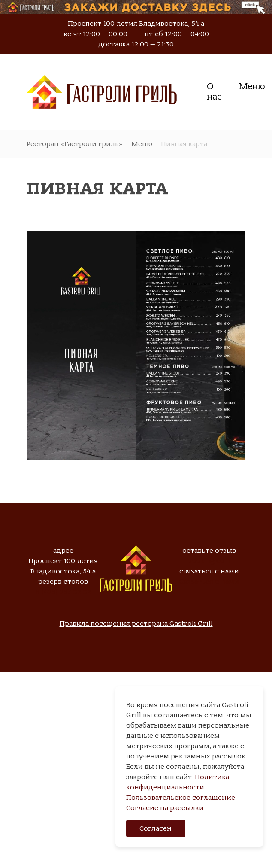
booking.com (209, 561)
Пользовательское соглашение (181, 798)
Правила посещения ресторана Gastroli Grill (136, 624)
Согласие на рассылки (165, 808)
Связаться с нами (209, 582)
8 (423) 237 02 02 (63, 592)
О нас (214, 92)
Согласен (156, 828)
